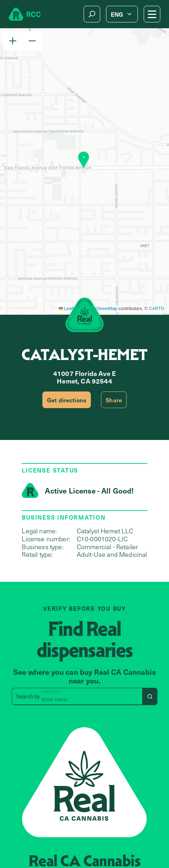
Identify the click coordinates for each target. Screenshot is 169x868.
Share (114, 400)
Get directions (67, 400)
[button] (13, 41)
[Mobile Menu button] (152, 14)
